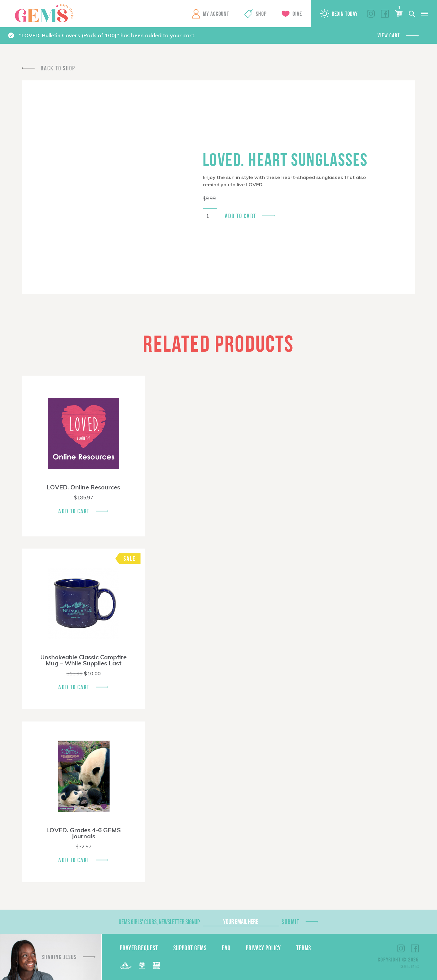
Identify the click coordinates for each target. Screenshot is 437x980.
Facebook (385, 14)
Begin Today (345, 14)
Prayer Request (139, 948)
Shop (261, 14)
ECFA (142, 965)
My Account (216, 14)
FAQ (226, 948)
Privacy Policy (263, 948)
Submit (291, 922)
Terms (304, 948)
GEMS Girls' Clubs (44, 13)
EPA (156, 965)
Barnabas (126, 965)
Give (297, 14)
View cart (389, 35)
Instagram (371, 14)
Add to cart (241, 216)
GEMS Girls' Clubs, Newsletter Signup (159, 922)
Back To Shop (58, 68)
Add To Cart (74, 511)
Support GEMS (190, 948)
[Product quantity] (210, 216)
